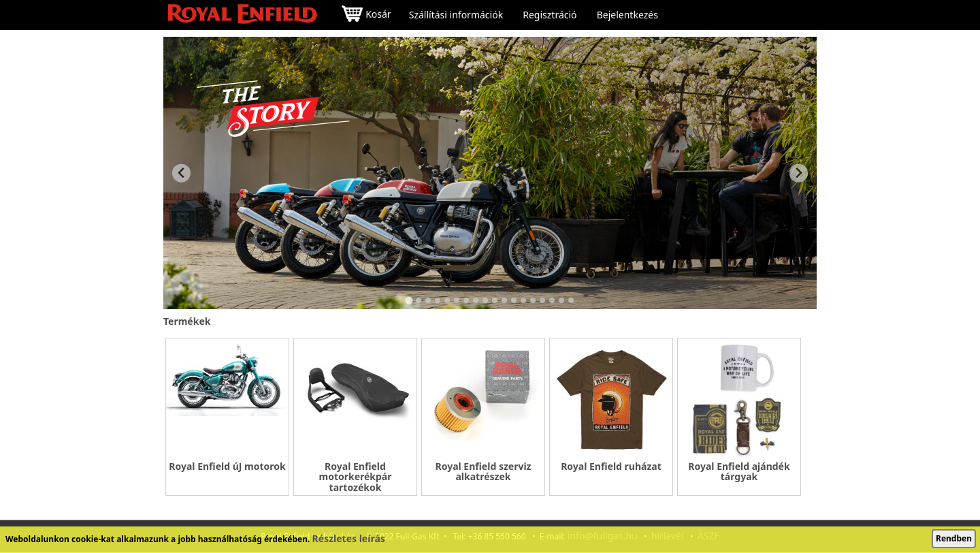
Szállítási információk (456, 15)
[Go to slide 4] (438, 300)
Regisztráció (550, 15)
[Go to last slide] (181, 173)
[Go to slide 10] (495, 300)
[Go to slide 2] (419, 300)
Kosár (366, 15)
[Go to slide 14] (533, 300)
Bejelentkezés (627, 15)
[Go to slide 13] (523, 300)
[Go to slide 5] (447, 300)
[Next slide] (799, 173)
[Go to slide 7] (466, 300)
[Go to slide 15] (542, 300)
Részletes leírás (349, 538)
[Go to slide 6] (457, 300)
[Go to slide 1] (409, 300)
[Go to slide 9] (485, 300)
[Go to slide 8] (476, 300)
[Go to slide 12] (514, 300)
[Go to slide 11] (504, 300)
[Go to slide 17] (561, 300)
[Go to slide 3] (428, 300)
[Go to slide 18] (571, 300)
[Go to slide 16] (552, 300)
